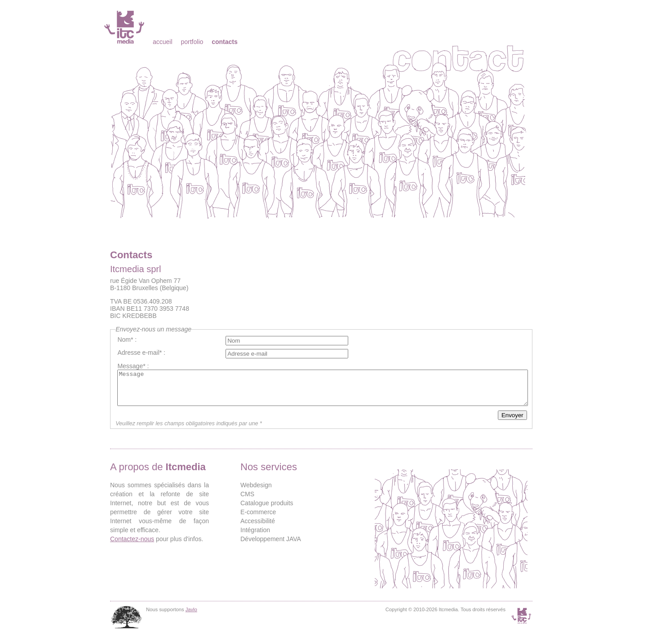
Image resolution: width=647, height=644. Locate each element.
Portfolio (192, 42)
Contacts (225, 42)
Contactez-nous (132, 546)
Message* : (133, 366)
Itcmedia (125, 27)
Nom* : (127, 340)
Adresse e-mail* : (141, 353)
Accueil (163, 42)
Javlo (191, 616)
